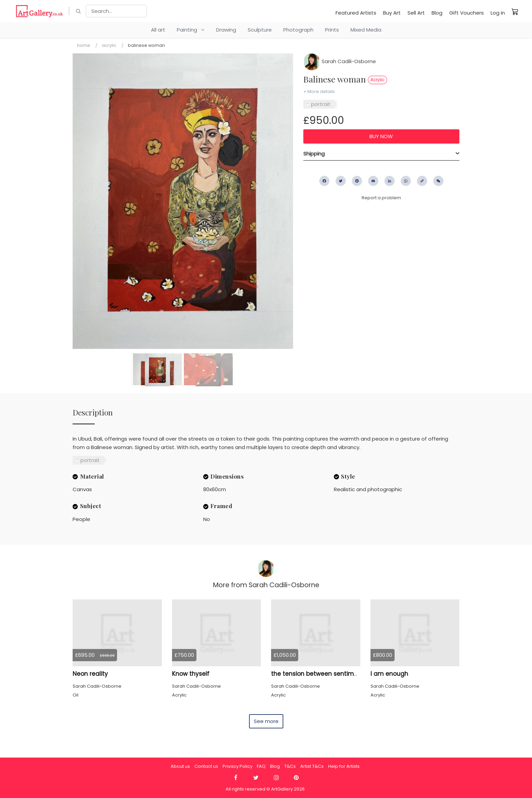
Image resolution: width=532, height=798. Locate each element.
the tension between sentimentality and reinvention (348, 674)
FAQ (261, 766)
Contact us (206, 766)
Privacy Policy (237, 766)
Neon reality (90, 674)
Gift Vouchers (467, 13)
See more (266, 721)
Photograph (298, 30)
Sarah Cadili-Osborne (340, 61)
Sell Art (416, 13)
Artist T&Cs (312, 766)
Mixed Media (366, 30)
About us (180, 766)
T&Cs (290, 766)
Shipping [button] (314, 154)
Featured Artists (356, 13)
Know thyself (191, 674)
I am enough (389, 674)
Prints (332, 30)
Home (84, 45)
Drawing (226, 30)
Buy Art (392, 13)
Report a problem (381, 198)
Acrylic (109, 45)
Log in (498, 13)
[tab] (381, 154)
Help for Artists (344, 766)
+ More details (319, 91)
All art (158, 30)
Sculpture (260, 30)
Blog (437, 13)
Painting (191, 30)
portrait (321, 104)
